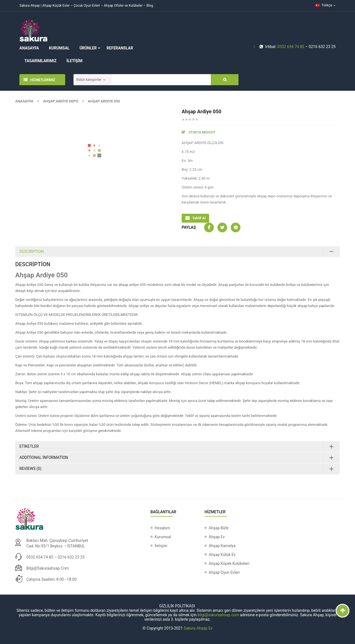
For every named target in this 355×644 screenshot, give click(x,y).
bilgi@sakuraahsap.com (48, 568)
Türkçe (324, 5)
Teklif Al (199, 218)
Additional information (44, 457)
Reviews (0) (30, 469)
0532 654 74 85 (291, 47)
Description (32, 251)
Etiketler (29, 446)
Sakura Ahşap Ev (198, 628)
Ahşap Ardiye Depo (61, 101)
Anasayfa (24, 101)
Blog (150, 6)
